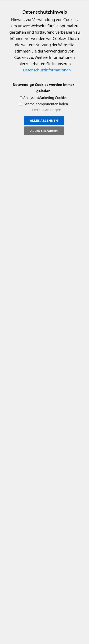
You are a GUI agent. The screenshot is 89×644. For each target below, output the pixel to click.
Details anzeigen (47, 110)
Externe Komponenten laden (45, 104)
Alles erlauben (44, 131)
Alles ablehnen (44, 120)
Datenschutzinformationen (47, 70)
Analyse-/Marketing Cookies (45, 98)
